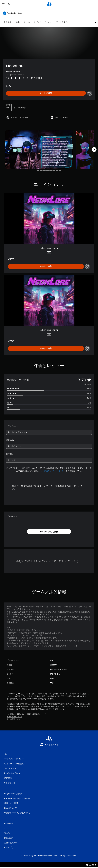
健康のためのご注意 (14, 717)
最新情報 (8, 22)
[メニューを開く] (3, 4)
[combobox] (49, 432)
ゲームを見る (62, 22)
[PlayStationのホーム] (49, 4)
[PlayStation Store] (13, 13)
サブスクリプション (43, 22)
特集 (18, 22)
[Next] (94, 150)
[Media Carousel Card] (39, 150)
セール (27, 22)
